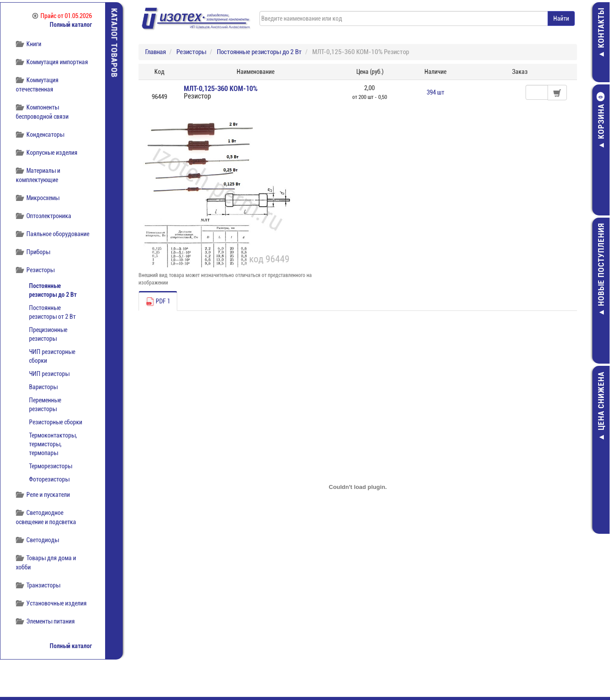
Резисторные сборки (56, 422)
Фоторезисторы (49, 479)
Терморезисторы (51, 466)
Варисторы (43, 387)
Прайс (62, 16)
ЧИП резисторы (49, 374)
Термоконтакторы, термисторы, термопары (53, 444)
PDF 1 (158, 302)
